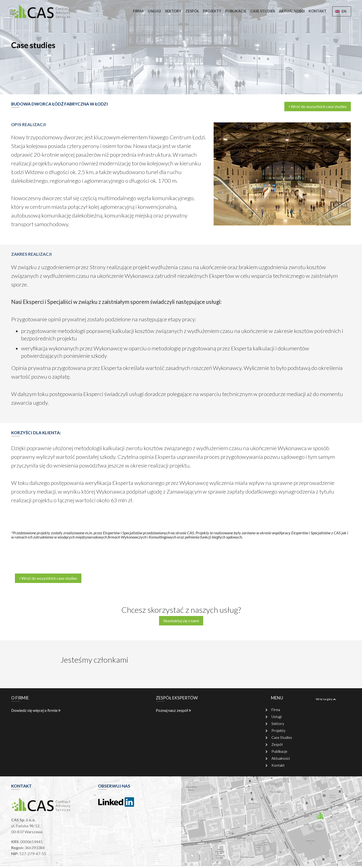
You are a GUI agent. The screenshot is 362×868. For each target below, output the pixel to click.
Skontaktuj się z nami (181, 621)
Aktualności (292, 11)
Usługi (154, 11)
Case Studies (263, 11)
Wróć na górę (326, 699)
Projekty (212, 11)
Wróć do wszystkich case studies (318, 106)
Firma (138, 11)
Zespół (192, 11)
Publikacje (236, 11)
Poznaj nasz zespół (173, 710)
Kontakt (318, 11)
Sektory (173, 11)
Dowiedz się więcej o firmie (36, 710)
